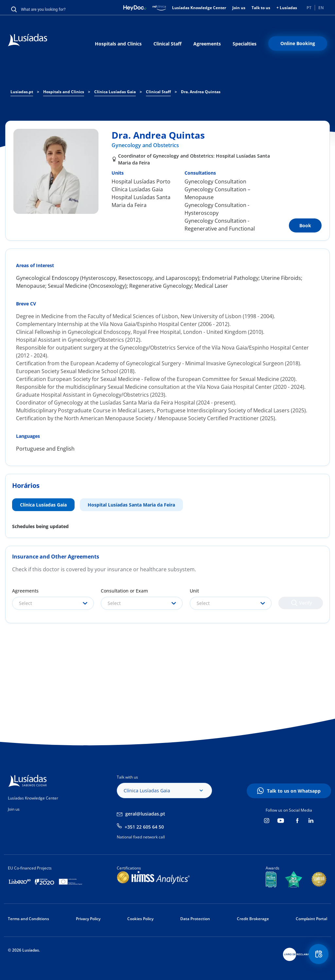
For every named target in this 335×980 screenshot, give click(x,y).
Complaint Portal (311, 919)
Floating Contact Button (317, 956)
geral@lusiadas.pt (145, 814)
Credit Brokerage (253, 919)
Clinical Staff (167, 44)
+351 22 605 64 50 (144, 827)
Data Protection (195, 919)
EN (321, 8)
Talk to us (261, 8)
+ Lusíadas (287, 8)
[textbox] (53, 603)
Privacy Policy (88, 919)
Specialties (245, 44)
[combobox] (53, 603)
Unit (194, 591)
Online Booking (298, 43)
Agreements (207, 44)
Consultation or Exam (124, 591)
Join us (239, 8)
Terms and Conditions (28, 919)
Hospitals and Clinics (118, 44)
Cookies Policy (140, 919)
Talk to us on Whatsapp (294, 791)
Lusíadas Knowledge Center (199, 8)
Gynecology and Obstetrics (145, 145)
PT (309, 8)
